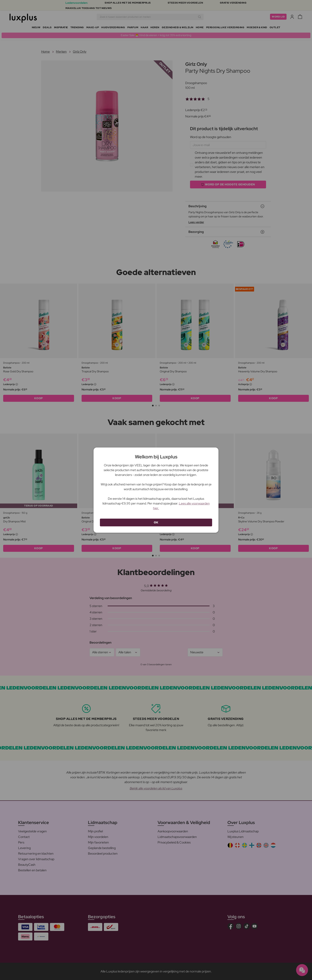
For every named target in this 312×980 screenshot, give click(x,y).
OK (156, 522)
